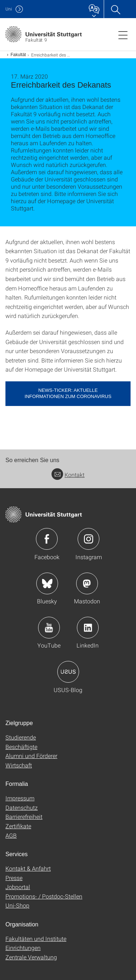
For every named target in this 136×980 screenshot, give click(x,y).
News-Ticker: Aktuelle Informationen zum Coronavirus (68, 393)
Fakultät (18, 55)
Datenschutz (22, 807)
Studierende (21, 737)
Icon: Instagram (88, 539)
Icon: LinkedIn (88, 628)
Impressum (20, 798)
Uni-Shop (17, 905)
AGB (11, 835)
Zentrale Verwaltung (31, 957)
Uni (9, 9)
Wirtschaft (19, 765)
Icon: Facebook (47, 539)
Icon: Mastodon (87, 583)
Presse (14, 878)
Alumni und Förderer (31, 756)
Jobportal (18, 887)
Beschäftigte (21, 747)
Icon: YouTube (49, 628)
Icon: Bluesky (47, 583)
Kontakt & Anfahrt (28, 868)
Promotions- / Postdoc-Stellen (44, 896)
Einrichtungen (23, 948)
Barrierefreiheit (24, 816)
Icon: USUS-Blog (68, 672)
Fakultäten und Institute (36, 939)
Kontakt (68, 475)
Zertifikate (18, 826)
